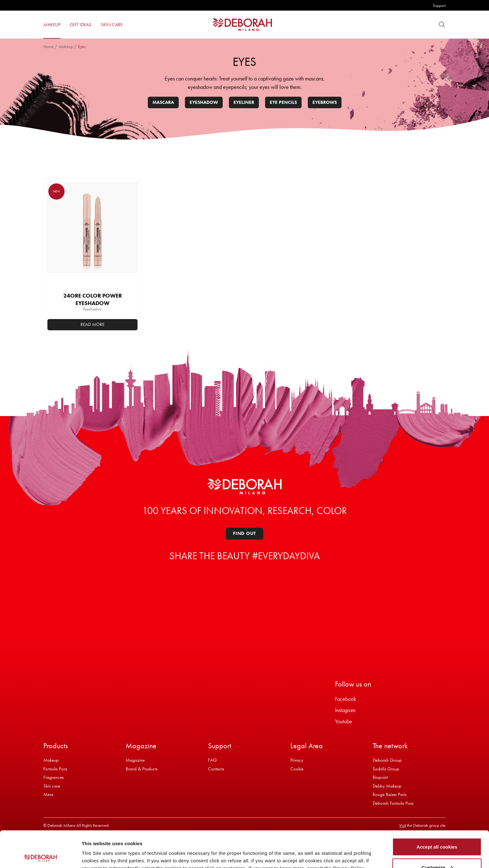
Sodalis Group (386, 769)
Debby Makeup (387, 786)
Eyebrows (325, 102)
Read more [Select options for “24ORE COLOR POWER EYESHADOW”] (92, 324)
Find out (244, 533)
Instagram (345, 710)
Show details (96, 849)
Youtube (344, 721)
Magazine (135, 760)
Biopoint (380, 777)
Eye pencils (283, 102)
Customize (437, 831)
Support (439, 5)
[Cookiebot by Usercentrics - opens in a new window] (40, 856)
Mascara (163, 102)
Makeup (66, 46)
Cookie (297, 769)
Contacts (216, 769)
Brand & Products (142, 769)
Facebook (346, 699)
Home (48, 46)
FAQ (212, 760)
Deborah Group (387, 760)
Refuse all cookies (437, 851)
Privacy (297, 760)
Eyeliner (244, 102)
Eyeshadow (204, 102)
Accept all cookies (437, 810)
